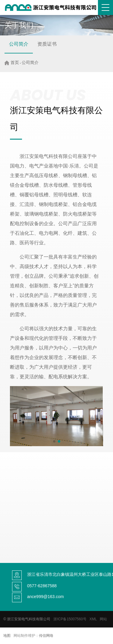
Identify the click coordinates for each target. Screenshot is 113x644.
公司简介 (19, 44)
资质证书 (47, 44)
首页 (15, 62)
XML (93, 619)
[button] (54, 441)
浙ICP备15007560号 (70, 619)
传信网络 (46, 636)
